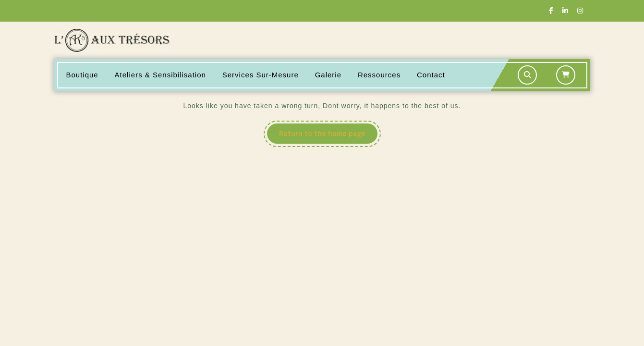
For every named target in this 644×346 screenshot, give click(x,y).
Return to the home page (328, 136)
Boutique (82, 75)
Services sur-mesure (261, 75)
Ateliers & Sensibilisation (160, 75)
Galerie (328, 75)
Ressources (379, 75)
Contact (431, 75)
